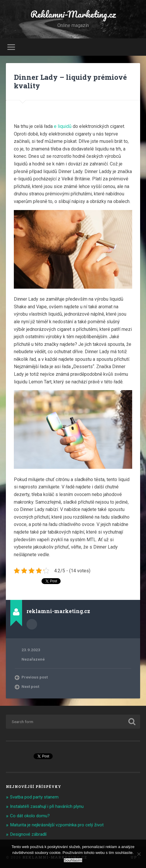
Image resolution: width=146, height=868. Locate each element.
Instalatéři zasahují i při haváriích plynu (47, 806)
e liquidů (63, 126)
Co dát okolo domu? (30, 816)
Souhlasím (73, 860)
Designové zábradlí (28, 834)
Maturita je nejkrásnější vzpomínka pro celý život (57, 825)
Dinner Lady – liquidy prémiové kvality (70, 81)
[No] (139, 854)
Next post (30, 686)
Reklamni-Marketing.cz (73, 14)
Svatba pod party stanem (34, 797)
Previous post (35, 677)
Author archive (32, 624)
